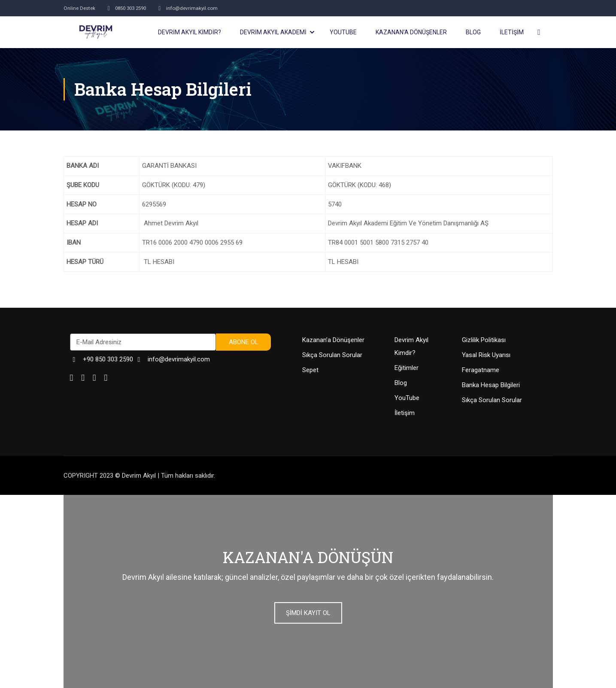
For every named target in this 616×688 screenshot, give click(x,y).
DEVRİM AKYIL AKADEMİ (273, 32)
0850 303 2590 (131, 8)
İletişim (405, 413)
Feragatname (481, 370)
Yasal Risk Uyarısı (486, 355)
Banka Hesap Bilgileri (491, 385)
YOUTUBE (343, 32)
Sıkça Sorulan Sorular (332, 355)
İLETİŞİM (512, 32)
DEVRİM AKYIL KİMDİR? (190, 32)
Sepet (310, 370)
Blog (401, 383)
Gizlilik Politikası (484, 340)
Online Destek (81, 8)
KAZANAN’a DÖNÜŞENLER (411, 32)
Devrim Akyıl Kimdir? (411, 346)
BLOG (473, 32)
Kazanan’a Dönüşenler (333, 340)
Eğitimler (407, 368)
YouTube (407, 398)
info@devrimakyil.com (196, 8)
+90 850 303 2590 (102, 359)
